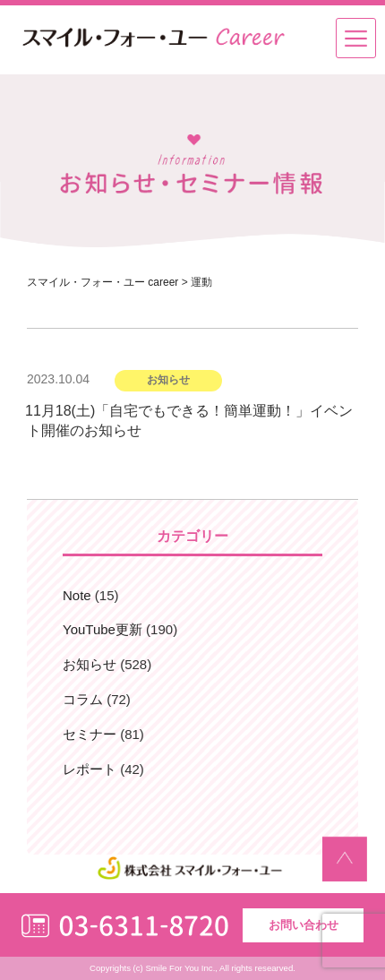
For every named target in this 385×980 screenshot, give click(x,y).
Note (77, 595)
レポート (90, 769)
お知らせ (90, 664)
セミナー (90, 734)
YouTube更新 (103, 629)
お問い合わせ (304, 925)
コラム (83, 699)
